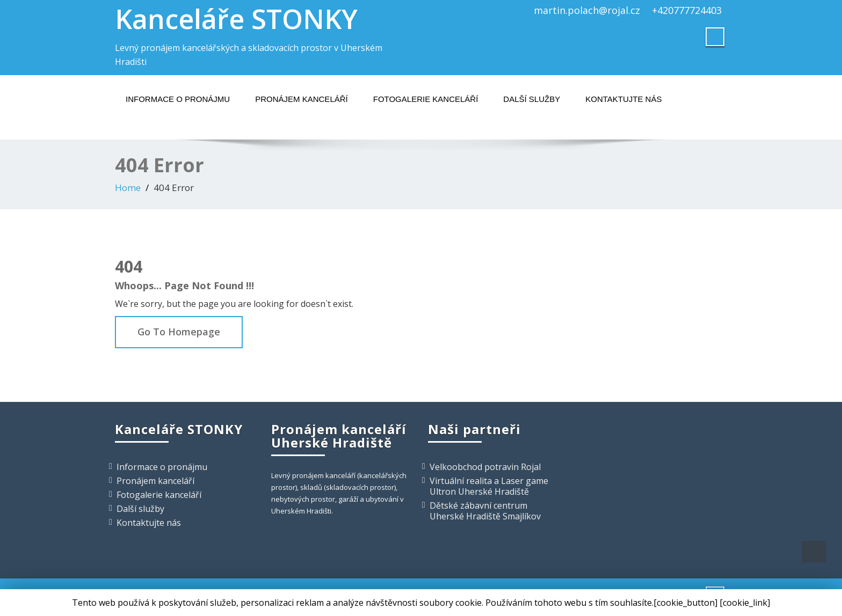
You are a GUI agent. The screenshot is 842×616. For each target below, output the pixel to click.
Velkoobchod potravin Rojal (485, 467)
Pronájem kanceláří (302, 99)
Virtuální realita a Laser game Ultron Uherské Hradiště (489, 486)
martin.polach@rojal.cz (587, 10)
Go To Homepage (179, 332)
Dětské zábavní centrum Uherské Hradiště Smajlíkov (485, 511)
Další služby (532, 99)
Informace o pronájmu (178, 99)
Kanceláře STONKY (236, 19)
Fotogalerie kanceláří (426, 99)
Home (128, 188)
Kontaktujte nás (623, 99)
